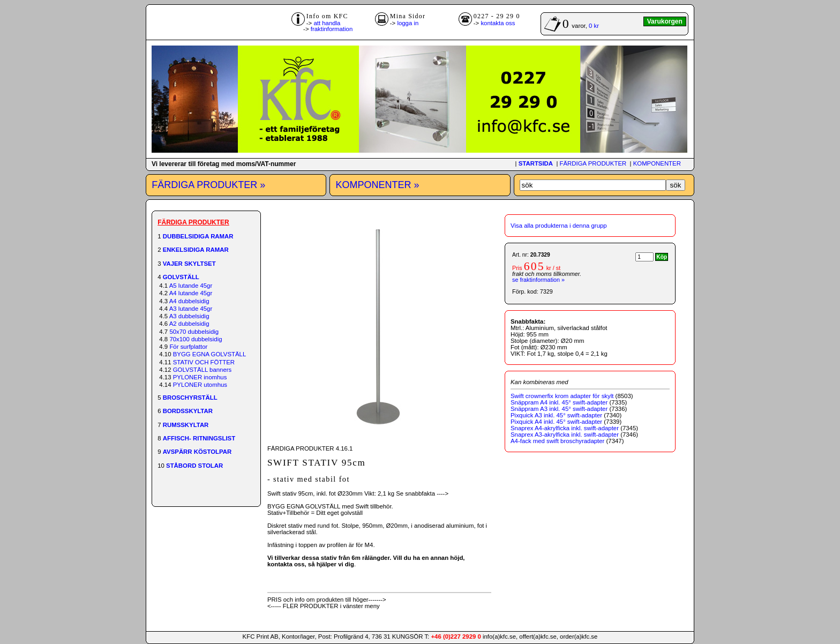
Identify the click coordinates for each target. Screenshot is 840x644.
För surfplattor (188, 347)
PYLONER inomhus (200, 377)
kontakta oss (498, 23)
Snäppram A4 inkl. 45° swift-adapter (559, 402)
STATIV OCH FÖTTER (204, 362)
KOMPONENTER (657, 163)
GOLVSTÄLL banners (202, 370)
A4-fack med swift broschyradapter (557, 441)
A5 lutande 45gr (191, 286)
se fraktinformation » (538, 280)
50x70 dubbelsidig (194, 332)
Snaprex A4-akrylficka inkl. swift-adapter (565, 428)
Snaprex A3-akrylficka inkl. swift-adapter (565, 435)
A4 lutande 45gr (191, 293)
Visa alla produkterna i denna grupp (559, 226)
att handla (327, 23)
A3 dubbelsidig (189, 316)
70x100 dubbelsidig (196, 339)
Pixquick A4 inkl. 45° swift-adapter (556, 422)
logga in (408, 23)
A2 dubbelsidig (189, 324)
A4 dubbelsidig (189, 301)
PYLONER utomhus (200, 385)
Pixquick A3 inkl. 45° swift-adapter (556, 415)
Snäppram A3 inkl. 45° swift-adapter (559, 409)
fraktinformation (332, 29)
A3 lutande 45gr (191, 309)
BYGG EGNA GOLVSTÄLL (210, 354)
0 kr (594, 26)
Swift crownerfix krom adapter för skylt (562, 396)
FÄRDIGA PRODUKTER (593, 163)
